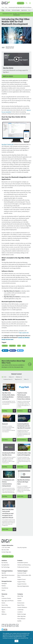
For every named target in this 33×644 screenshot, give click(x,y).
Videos (11, 377)
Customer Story (8, 379)
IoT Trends (8, 10)
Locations (20, 612)
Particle (4, 586)
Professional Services (23, 567)
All (5, 377)
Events (3, 603)
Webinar (19, 377)
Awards (19, 598)
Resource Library (6, 607)
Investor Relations (22, 607)
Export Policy (21, 605)
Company (20, 594)
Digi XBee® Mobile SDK (8, 144)
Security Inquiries (22, 548)
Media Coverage (22, 614)
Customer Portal (22, 573)
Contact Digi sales (6, 552)
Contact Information (7, 545)
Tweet (21, 350)
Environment (21, 603)
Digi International (10, 47)
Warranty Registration (23, 586)
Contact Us (21, 3)
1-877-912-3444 (6, 548)
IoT (24, 346)
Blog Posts (18, 379)
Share (6, 350)
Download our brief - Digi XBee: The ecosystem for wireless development (16, 14)
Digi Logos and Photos (8, 601)
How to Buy (5, 605)
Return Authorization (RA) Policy (24, 576)
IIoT (19, 346)
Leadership (20, 610)
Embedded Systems (23, 563)
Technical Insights (16, 10)
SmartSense (5, 588)
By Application (5, 565)
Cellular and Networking (24, 565)
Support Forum (22, 579)
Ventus (3, 590)
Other (26, 379)
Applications (24, 10)
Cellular (5, 346)
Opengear (4, 584)
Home (3, 8)
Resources (4, 594)
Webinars (4, 614)
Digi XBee (12, 346)
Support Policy (21, 582)
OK (16, 641)
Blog (6, 8)
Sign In (3, 610)
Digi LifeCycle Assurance (8, 575)
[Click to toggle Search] (27, 3)
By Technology (6, 567)
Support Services (22, 584)
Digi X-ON (4, 578)
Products (20, 561)
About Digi (20, 596)
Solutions (4, 561)
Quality (19, 621)
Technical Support (22, 571)
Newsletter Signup (8, 556)
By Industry (5, 563)
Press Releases (21, 619)
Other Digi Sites (22, 616)
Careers (19, 601)
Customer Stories (6, 598)
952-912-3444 (5, 550)
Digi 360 (4, 573)
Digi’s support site (24, 333)
